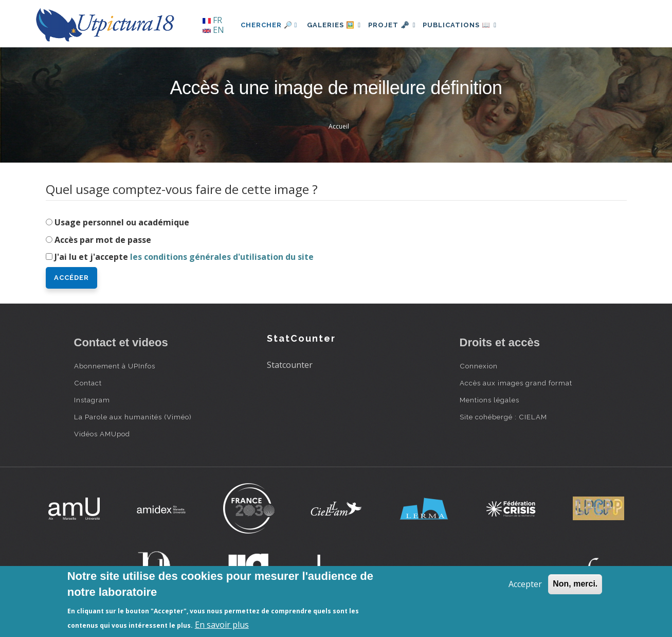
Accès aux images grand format (516, 383)
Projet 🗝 (400, 25)
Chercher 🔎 (269, 25)
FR (212, 20)
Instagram (92, 400)
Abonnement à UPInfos (115, 366)
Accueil (339, 126)
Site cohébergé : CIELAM (503, 417)
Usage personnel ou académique (122, 222)
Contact (88, 383)
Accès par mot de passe (103, 240)
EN (213, 30)
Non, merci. (575, 584)
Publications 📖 (473, 25)
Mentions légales (489, 400)
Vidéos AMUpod (102, 434)
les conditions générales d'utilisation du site (222, 257)
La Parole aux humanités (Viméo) (133, 417)
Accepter (525, 584)
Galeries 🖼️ (337, 25)
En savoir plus (222, 625)
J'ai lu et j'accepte (184, 257)
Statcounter (290, 365)
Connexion (479, 366)
